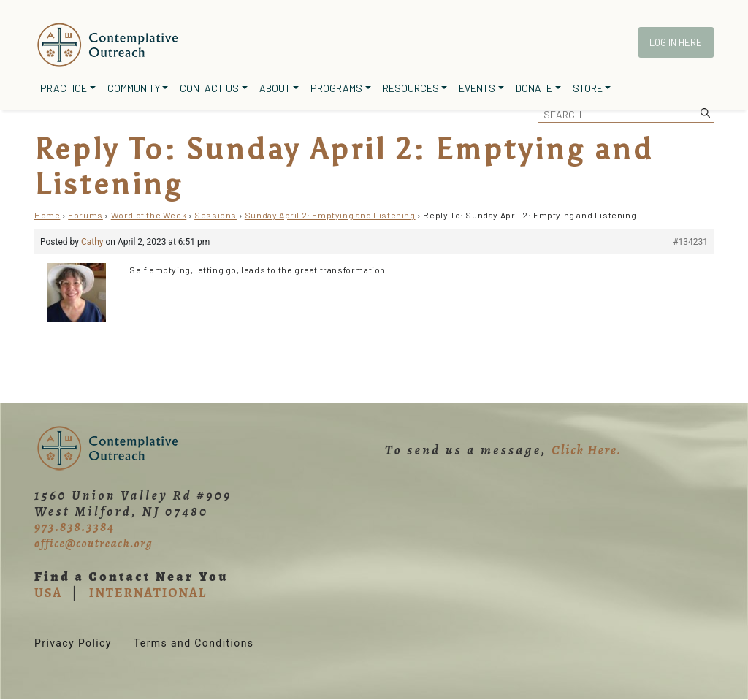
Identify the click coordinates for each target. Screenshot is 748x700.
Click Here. (587, 450)
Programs (336, 88)
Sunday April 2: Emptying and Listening (330, 215)
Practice (64, 88)
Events (477, 88)
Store (588, 88)
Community (134, 88)
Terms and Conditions (194, 643)
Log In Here (676, 42)
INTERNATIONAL (148, 593)
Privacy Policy (73, 643)
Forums (85, 215)
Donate (534, 88)
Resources (411, 88)
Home (47, 215)
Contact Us (209, 88)
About (275, 88)
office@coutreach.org (93, 544)
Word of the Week (149, 215)
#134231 (690, 242)
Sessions (215, 215)
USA (48, 593)
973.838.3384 (75, 527)
